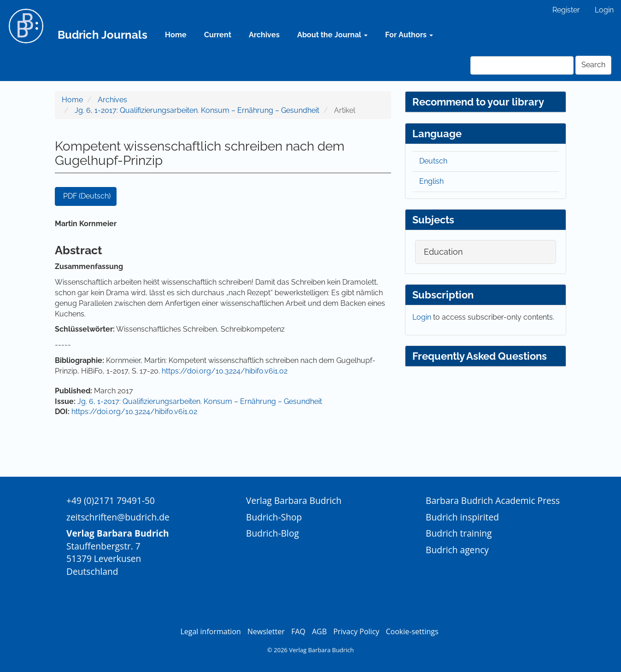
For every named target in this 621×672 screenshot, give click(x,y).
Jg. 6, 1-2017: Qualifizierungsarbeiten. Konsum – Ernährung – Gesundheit (197, 110)
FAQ (298, 631)
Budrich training (459, 533)
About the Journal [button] (332, 35)
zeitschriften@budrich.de (118, 517)
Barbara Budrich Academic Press (493, 500)
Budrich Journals (103, 35)
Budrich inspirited (462, 517)
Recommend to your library (478, 102)
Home (176, 35)
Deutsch (433, 161)
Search (593, 65)
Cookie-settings (412, 631)
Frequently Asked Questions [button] (480, 356)
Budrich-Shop (274, 517)
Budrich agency (457, 550)
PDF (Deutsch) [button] (87, 196)
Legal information (210, 631)
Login (604, 10)
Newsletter (266, 631)
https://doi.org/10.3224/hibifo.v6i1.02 (225, 371)
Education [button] (443, 252)
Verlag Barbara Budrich (294, 500)
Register (566, 10)
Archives (264, 35)
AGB (319, 631)
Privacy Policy (356, 631)
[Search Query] (522, 65)
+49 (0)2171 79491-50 (111, 500)
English (431, 181)
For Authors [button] (409, 35)
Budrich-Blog (272, 533)
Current (218, 35)
